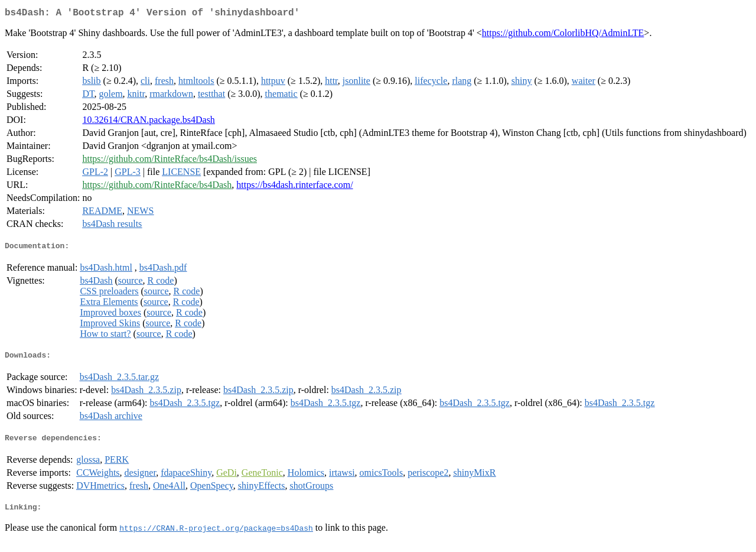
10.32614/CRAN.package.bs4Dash (148, 122)
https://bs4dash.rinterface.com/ (294, 187)
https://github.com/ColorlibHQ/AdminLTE (563, 35)
